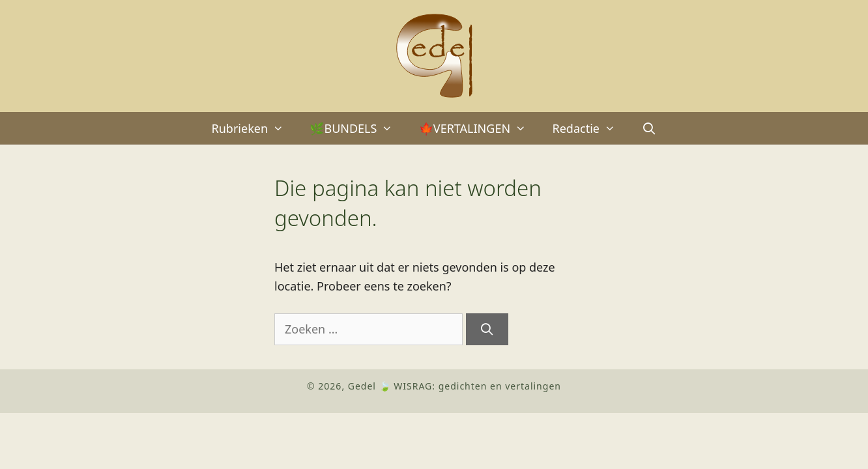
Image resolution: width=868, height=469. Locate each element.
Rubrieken (254, 128)
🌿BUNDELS (357, 128)
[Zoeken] (487, 329)
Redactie (590, 128)
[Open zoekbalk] (649, 128)
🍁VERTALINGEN (479, 128)
